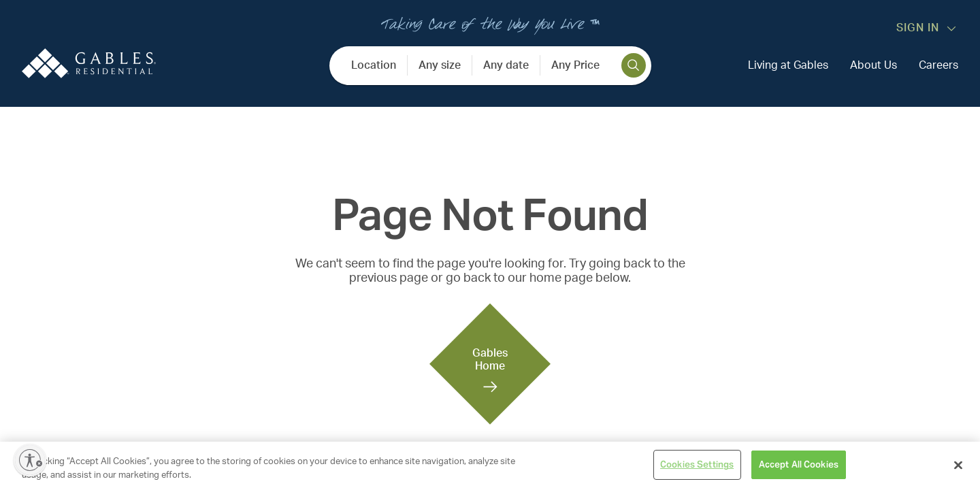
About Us (873, 65)
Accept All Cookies (799, 464)
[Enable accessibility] (30, 460)
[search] (634, 65)
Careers (938, 65)
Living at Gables (788, 65)
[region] (490, 466)
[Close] (958, 465)
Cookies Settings (697, 464)
